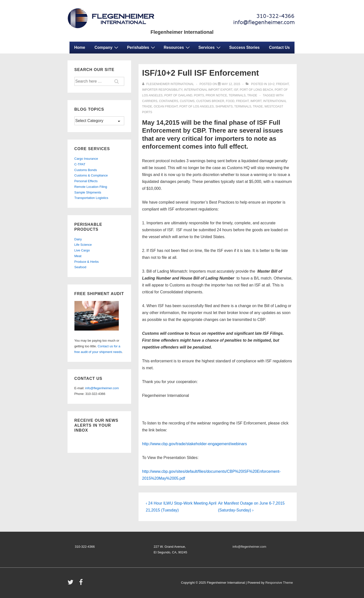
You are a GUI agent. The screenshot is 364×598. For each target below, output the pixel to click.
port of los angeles (197, 106)
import (256, 101)
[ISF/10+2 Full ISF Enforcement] (231, 84)
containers (169, 101)
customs (187, 101)
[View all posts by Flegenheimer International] (168, 84)
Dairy (78, 239)
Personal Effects (86, 181)
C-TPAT (80, 164)
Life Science (83, 245)
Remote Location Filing (91, 187)
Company (107, 47)
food (230, 101)
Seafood (80, 267)
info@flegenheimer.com (102, 388)
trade (252, 95)
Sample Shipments (88, 192)
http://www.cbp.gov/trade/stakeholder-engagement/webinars (195, 444)
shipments (224, 106)
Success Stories (244, 47)
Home (80, 47)
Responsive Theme (279, 583)
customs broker (210, 101)
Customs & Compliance (91, 175)
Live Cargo (82, 250)
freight (283, 84)
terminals (237, 95)
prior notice (217, 95)
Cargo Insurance (86, 159)
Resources (177, 47)
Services (210, 47)
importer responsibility (162, 90)
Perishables (142, 47)
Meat (78, 256)
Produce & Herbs (87, 262)
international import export (208, 90)
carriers (150, 101)
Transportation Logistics (91, 198)
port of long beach (256, 90)
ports (199, 95)
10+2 (271, 84)
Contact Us (279, 47)
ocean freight (166, 106)
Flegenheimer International (182, 32)
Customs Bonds (86, 170)
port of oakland (178, 95)
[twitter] (72, 584)
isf (236, 90)
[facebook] (82, 584)
